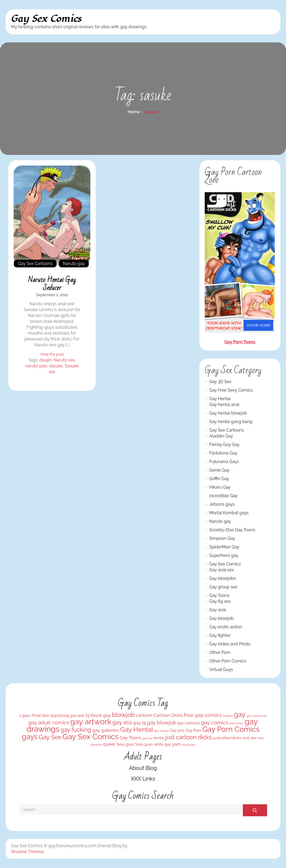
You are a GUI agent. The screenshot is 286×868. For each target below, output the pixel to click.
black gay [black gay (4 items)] (101, 715)
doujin (45, 360)
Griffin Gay (219, 479)
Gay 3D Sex (220, 382)
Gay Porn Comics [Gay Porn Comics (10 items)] (231, 729)
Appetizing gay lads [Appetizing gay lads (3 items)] (67, 716)
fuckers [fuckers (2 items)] (228, 716)
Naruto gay (74, 264)
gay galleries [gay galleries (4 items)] (106, 730)
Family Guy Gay (224, 445)
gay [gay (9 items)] (240, 714)
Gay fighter (220, 635)
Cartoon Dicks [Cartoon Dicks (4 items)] (168, 715)
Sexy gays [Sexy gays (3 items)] (125, 744)
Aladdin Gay (221, 436)
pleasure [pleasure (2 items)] (96, 745)
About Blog (143, 768)
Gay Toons (219, 595)
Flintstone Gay (223, 453)
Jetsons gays (222, 504)
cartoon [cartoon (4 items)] (144, 715)
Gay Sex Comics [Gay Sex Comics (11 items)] (90, 737)
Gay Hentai (220, 399)
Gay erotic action (226, 627)
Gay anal (218, 610)
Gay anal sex (221, 570)
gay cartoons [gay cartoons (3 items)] (189, 723)
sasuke (56, 366)
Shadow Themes (27, 852)
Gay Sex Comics (46, 19)
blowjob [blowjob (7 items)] (123, 715)
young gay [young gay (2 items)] (189, 745)
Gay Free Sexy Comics (231, 390)
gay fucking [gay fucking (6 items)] (76, 730)
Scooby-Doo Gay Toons (232, 530)
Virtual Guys (221, 670)
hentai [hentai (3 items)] (159, 738)
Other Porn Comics (228, 661)
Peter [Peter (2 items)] (261, 738)
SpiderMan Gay (224, 547)
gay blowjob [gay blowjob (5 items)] (162, 723)
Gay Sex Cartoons (35, 264)
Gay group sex (223, 587)
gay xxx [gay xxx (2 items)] (147, 738)
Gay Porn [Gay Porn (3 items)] (193, 730)
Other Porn (220, 652)
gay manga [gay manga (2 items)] (161, 731)
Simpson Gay (222, 538)
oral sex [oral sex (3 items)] (249, 738)
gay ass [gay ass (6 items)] (122, 722)
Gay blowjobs (222, 578)
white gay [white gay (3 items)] (163, 744)
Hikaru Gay (220, 487)
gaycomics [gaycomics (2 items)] (236, 723)
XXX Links (143, 779)
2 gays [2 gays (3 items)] (25, 716)
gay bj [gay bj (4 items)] (140, 723)
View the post (52, 354)
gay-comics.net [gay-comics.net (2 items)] (257, 716)
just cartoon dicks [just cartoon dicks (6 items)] (189, 737)
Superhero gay (224, 555)
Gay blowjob (221, 618)
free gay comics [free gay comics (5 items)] (203, 715)
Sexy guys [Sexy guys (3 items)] (144, 744)
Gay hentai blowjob (228, 413)
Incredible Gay (223, 496)
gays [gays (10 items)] (30, 737)
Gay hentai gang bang (231, 422)
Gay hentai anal (224, 405)
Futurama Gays (224, 462)
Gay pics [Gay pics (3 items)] (177, 730)
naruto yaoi (36, 366)
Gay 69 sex (220, 601)
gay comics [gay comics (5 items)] (215, 723)
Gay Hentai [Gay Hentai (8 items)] (137, 730)
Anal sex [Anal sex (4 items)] (40, 715)
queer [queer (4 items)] (109, 744)
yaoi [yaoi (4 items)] (176, 744)
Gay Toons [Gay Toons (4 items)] (130, 738)
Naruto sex (64, 360)
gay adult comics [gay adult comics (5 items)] (49, 723)
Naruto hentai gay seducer (52, 284)
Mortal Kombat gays (229, 513)
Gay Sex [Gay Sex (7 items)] (50, 737)
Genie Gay (219, 470)
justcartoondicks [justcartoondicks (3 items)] (227, 738)
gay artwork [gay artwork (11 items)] (91, 722)
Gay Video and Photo (230, 644)
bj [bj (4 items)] (87, 715)
